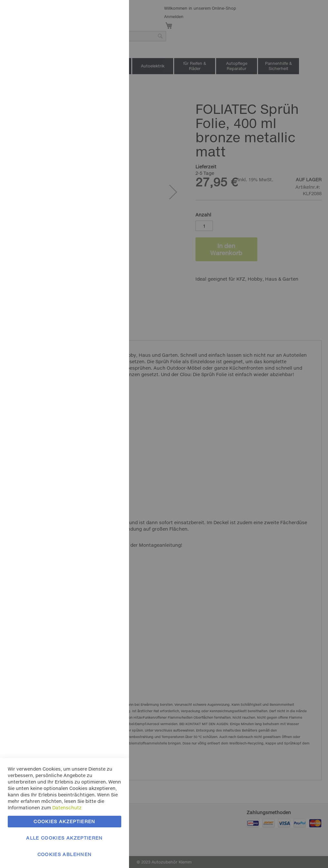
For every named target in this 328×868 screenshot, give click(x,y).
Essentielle (111, 13)
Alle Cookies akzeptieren (64, 838)
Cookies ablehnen (65, 854)
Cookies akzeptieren (65, 821)
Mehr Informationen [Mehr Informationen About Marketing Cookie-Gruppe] (99, 148)
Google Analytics (111, 175)
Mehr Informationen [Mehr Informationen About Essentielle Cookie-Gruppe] (99, 53)
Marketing (111, 81)
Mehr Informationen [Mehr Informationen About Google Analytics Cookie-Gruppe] (99, 216)
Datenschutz (67, 808)
